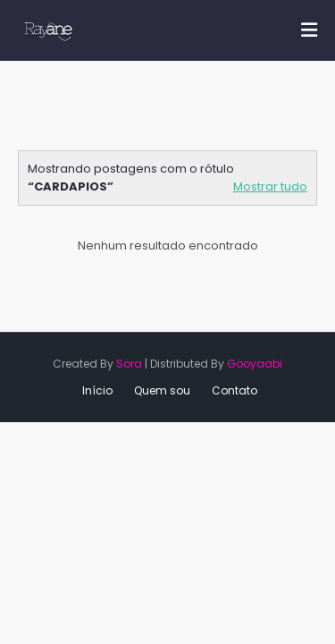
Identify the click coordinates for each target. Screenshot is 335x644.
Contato (234, 390)
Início (97, 390)
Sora (129, 364)
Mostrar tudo (270, 186)
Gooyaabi (255, 364)
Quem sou (162, 390)
